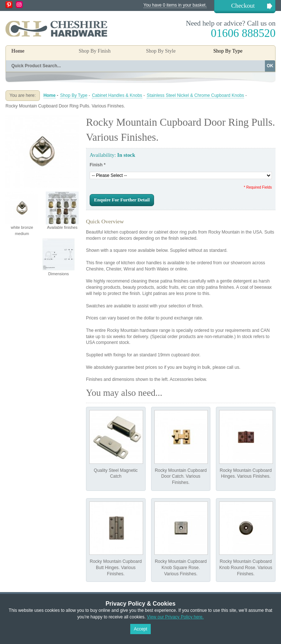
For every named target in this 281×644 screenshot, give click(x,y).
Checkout (243, 6)
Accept (141, 629)
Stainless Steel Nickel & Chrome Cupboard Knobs (195, 95)
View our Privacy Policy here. (175, 617)
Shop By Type (74, 95)
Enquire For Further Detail (122, 200)
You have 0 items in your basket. (175, 5)
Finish (98, 165)
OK (270, 66)
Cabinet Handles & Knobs (117, 95)
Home (18, 51)
